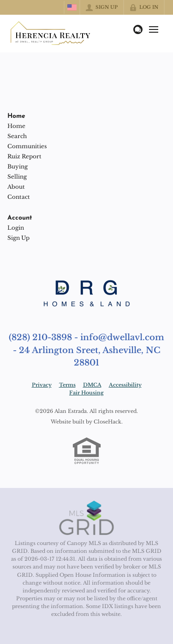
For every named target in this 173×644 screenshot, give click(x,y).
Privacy (42, 385)
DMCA (92, 385)
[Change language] (72, 7)
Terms (67, 385)
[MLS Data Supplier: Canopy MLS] (86, 518)
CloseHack (107, 422)
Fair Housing (86, 393)
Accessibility (125, 385)
